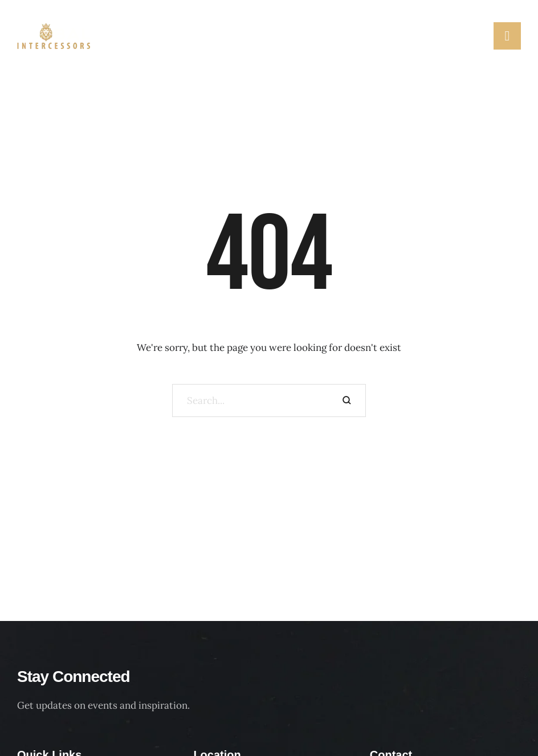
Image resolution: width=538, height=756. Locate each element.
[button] (479, 35)
